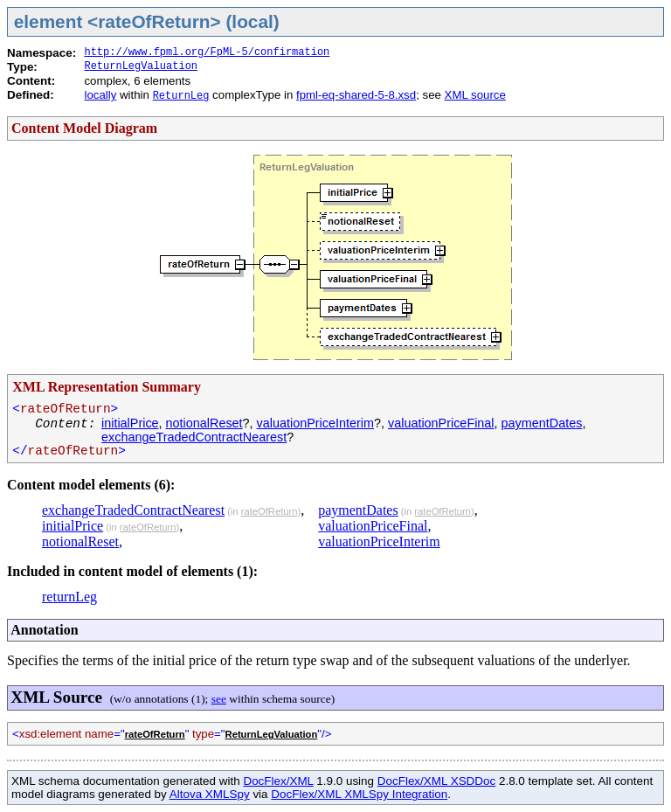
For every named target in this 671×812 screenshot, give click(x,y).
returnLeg (69, 597)
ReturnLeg (181, 96)
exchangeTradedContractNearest (194, 437)
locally (100, 95)
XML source (475, 95)
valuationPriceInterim (315, 423)
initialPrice (130, 423)
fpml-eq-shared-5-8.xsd (356, 95)
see (219, 699)
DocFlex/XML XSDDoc (436, 781)
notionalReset (204, 423)
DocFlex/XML (278, 781)
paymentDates (542, 423)
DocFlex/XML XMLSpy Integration (359, 794)
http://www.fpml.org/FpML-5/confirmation (207, 52)
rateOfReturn (270, 511)
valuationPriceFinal (441, 423)
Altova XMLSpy (210, 794)
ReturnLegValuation (141, 66)
